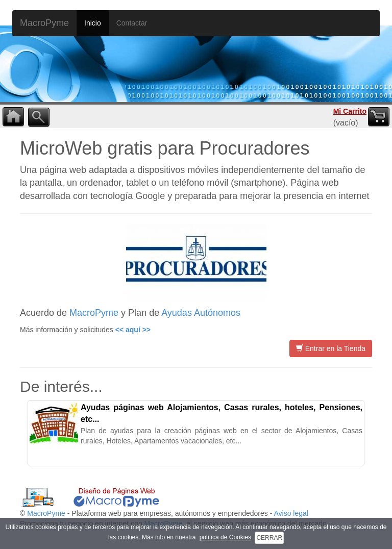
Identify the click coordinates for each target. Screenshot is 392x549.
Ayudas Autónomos (201, 313)
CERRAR (269, 538)
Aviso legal (291, 513)
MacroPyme (44, 23)
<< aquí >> (133, 330)
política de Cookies (225, 537)
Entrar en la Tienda (331, 348)
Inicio (93, 23)
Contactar (132, 23)
